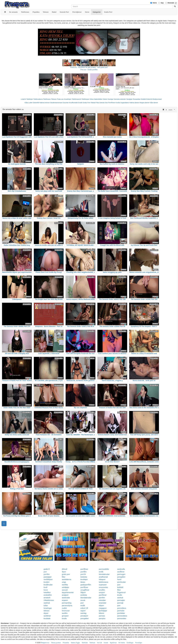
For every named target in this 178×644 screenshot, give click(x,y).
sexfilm (65, 613)
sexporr (102, 593)
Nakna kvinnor (45, 103)
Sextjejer (129, 99)
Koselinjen (68, 99)
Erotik (80, 103)
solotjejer (66, 587)
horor (119, 579)
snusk (83, 600)
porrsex (102, 616)
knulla (64, 618)
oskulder (102, 600)
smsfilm (102, 590)
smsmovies (103, 587)
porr (45, 572)
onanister (103, 603)
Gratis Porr (87, 103)
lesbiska (84, 577)
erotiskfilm (48, 595)
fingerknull (121, 593)
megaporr (103, 608)
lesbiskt (120, 587)
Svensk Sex (104, 103)
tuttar (46, 606)
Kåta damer (154, 103)
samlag (83, 613)
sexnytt (65, 590)
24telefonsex (49, 600)
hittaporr (102, 579)
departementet (68, 593)
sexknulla (121, 569)
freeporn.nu (45, 643)
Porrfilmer (112, 103)
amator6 (47, 598)
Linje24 (23, 99)
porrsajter (121, 600)
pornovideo (122, 618)
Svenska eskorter (120, 99)
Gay (162, 3)
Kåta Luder (29, 103)
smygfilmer (85, 590)
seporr (83, 611)
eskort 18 (84, 608)
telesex (46, 611)
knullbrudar (48, 585)
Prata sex (60, 99)
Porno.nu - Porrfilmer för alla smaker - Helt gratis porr (89, 67)
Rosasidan (137, 99)
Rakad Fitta (95, 103)
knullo (120, 595)
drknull (65, 569)
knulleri (46, 582)
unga (64, 582)
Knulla (118, 103)
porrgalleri (121, 577)
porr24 (83, 574)
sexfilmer (121, 572)
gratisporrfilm (86, 585)
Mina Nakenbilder (96, 99)
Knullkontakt (73, 103)
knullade (47, 618)
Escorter (66, 103)
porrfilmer (84, 569)
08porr (83, 593)
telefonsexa (104, 582)
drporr (46, 613)
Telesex (54, 99)
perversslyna (67, 606)
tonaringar (48, 608)
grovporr (65, 616)
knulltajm (84, 579)
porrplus (102, 618)
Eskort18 (149, 99)
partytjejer (48, 577)
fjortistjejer (103, 611)
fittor (64, 577)
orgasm (65, 600)
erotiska (84, 595)
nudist (64, 608)
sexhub (120, 598)
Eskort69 (36, 103)
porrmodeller (104, 569)
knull (45, 587)
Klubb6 (143, 99)
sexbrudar (66, 598)
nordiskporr (48, 579)
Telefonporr (86, 99)
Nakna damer (134, 103)
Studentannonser (56, 103)
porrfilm (83, 572)
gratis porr (66, 574)
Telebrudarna (38, 99)
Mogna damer (144, 103)
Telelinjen (30, 99)
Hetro (155, 3)
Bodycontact (157, 99)
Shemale (171, 3)
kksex (83, 582)
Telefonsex (47, 99)
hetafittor (47, 593)
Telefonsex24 (77, 99)
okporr (101, 606)
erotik (101, 572)
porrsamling (67, 603)
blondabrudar (104, 574)
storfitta (65, 585)
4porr (64, 572)
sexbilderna (67, 579)
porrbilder (121, 613)
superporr (103, 585)
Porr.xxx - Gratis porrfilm (89, 70)
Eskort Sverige (108, 99)
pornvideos (122, 608)
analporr (65, 595)
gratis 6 (47, 569)
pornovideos (122, 616)
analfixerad (103, 577)
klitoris (101, 613)
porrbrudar (122, 582)
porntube (121, 611)
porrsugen (121, 574)
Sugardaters (125, 103)
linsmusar (66, 611)
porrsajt (120, 603)
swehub (47, 603)
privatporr (84, 616)
